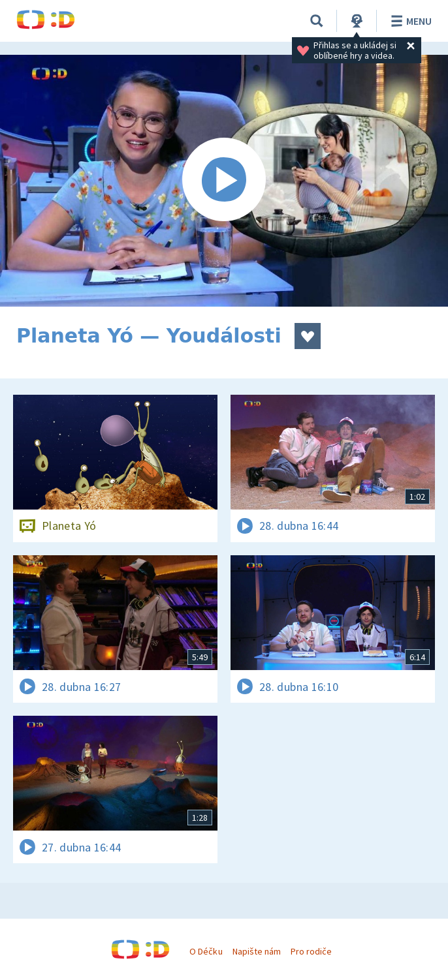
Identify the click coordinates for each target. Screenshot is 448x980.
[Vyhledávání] (317, 21)
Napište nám (257, 951)
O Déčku (206, 951)
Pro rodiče (311, 951)
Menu (409, 21)
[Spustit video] (224, 181)
